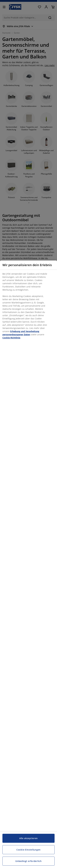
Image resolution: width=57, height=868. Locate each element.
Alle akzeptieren (28, 838)
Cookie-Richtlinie (11, 338)
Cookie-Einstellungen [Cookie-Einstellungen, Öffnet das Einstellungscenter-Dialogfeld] (28, 850)
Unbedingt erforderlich (28, 861)
